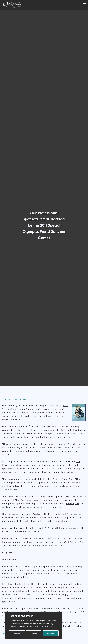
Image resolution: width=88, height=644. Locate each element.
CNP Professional (18, 399)
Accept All (51, 633)
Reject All (34, 633)
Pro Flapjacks (73, 504)
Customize (17, 633)
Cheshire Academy (53, 437)
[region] (34, 625)
